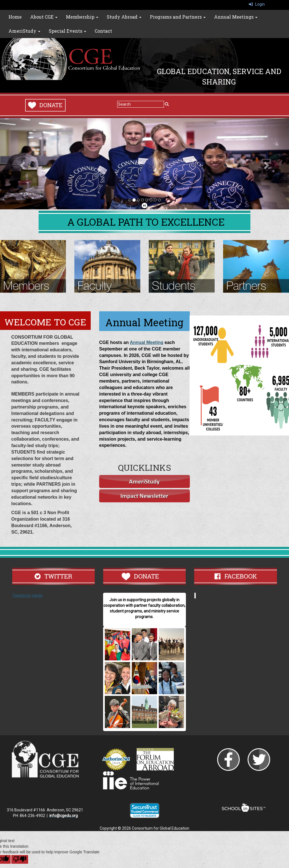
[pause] (144, 206)
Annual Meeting (147, 342)
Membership (82, 17)
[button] (22, 164)
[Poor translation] (20, 859)
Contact (103, 31)
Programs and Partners (178, 17)
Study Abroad (124, 17)
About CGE (44, 17)
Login (257, 4)
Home (15, 17)
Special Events (67, 31)
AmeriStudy (24, 31)
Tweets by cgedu (27, 596)
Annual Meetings (236, 17)
